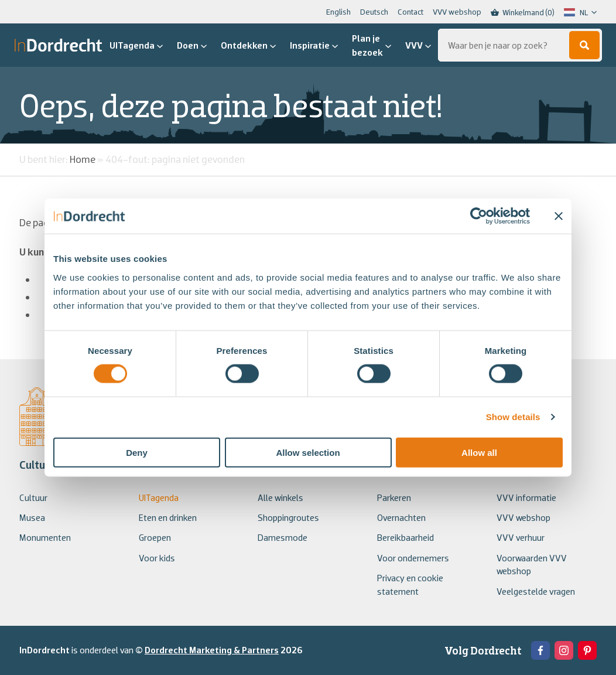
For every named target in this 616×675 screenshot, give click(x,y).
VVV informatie (526, 497)
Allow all (479, 452)
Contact (410, 12)
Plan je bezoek (372, 45)
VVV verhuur (521, 537)
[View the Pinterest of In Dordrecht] (587, 650)
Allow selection (308, 452)
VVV (418, 45)
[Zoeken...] (520, 45)
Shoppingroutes (288, 517)
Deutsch (374, 12)
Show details (513, 417)
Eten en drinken (168, 517)
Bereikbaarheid (405, 537)
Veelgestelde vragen (536, 591)
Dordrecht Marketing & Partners (212, 650)
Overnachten (401, 517)
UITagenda (136, 45)
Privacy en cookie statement (410, 584)
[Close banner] (559, 216)
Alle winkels (280, 497)
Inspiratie (314, 45)
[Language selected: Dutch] (580, 12)
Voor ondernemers (413, 558)
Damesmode (283, 537)
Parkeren (394, 497)
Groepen (155, 537)
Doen (192, 45)
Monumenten (45, 537)
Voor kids (157, 558)
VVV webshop (457, 12)
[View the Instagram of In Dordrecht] (564, 650)
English (338, 12)
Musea (32, 517)
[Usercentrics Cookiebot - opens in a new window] (479, 216)
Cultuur (33, 497)
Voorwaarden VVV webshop (532, 564)
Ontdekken (248, 45)
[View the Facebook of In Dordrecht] (540, 650)
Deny (137, 452)
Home (83, 159)
